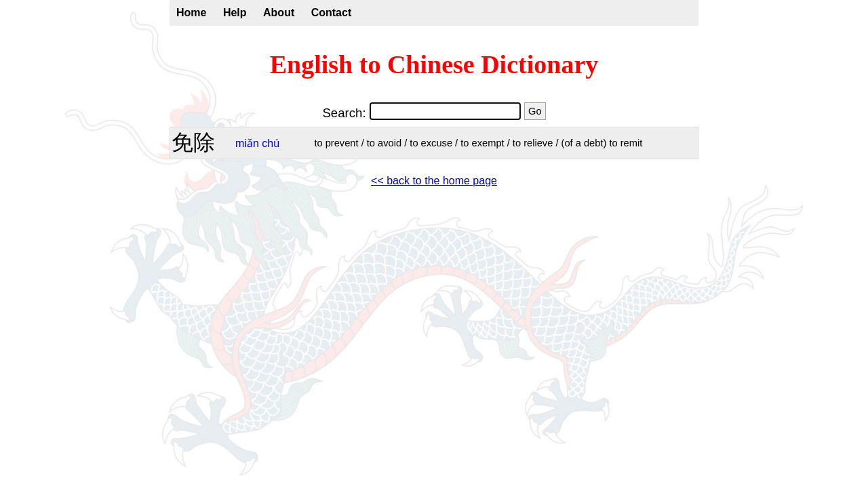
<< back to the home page (434, 181)
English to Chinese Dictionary (434, 64)
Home (191, 13)
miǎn (247, 143)
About (279, 13)
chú (271, 143)
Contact (332, 13)
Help (235, 13)
